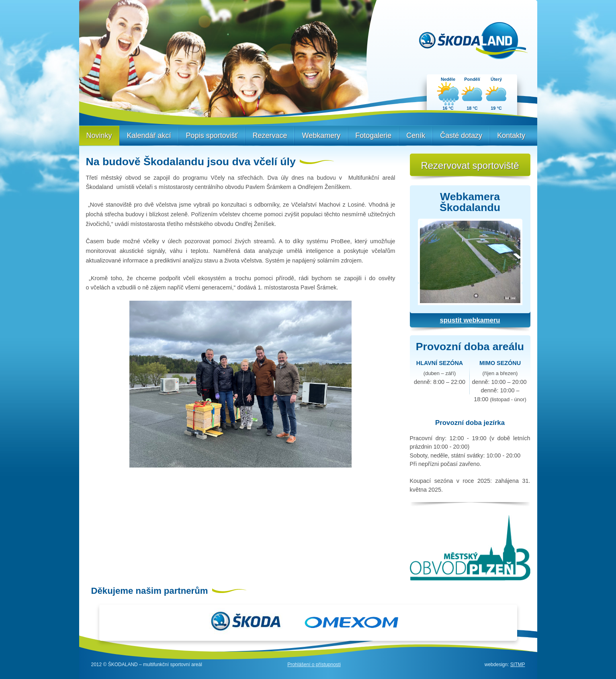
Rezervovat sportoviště (470, 165)
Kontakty (511, 135)
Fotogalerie (373, 135)
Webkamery (321, 135)
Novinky (99, 135)
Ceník (416, 135)
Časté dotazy (461, 135)
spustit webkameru (470, 320)
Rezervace (270, 135)
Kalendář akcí (149, 135)
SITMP (518, 665)
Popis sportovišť (212, 135)
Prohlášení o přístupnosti (314, 665)
